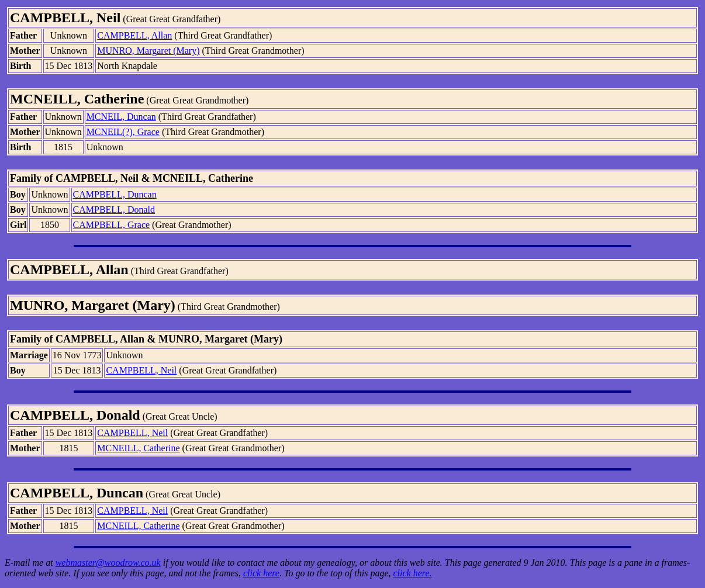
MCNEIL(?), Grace (123, 132)
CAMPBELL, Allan (134, 35)
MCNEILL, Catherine (138, 448)
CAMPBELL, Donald (114, 210)
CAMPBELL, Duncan (115, 194)
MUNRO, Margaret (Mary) (148, 51)
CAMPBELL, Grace (112, 225)
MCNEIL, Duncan (121, 117)
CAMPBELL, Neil (141, 370)
